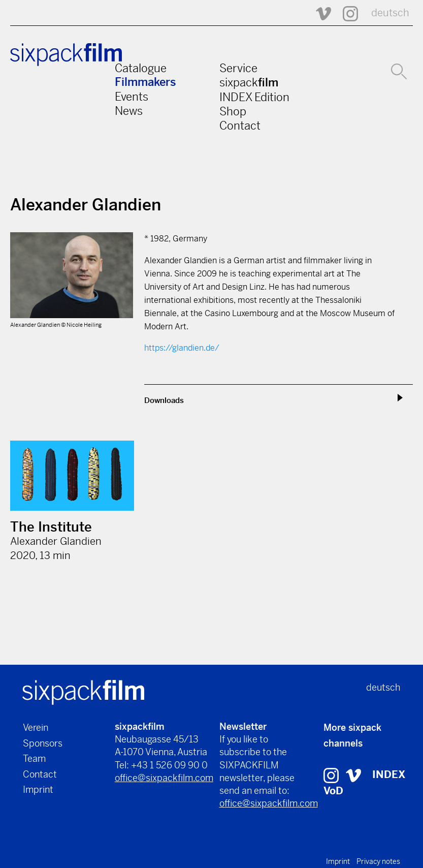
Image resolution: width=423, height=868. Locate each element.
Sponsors (43, 743)
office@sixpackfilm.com (164, 778)
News (129, 111)
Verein (36, 727)
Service (238, 68)
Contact (240, 126)
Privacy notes (378, 861)
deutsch (390, 13)
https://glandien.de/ (182, 348)
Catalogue (141, 68)
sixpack (249, 82)
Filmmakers (145, 82)
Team (34, 758)
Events (132, 97)
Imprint (38, 789)
